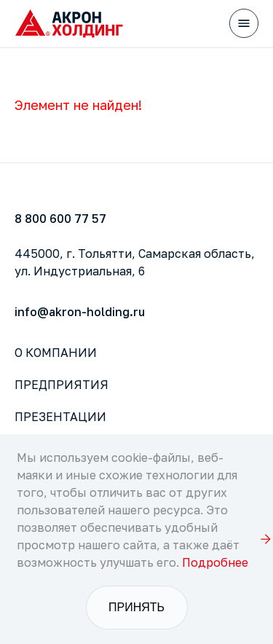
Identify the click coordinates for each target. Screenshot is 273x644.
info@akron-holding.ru (80, 312)
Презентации (60, 417)
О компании (56, 353)
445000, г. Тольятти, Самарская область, (135, 262)
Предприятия (62, 385)
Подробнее (215, 562)
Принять (136, 607)
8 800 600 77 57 (60, 219)
